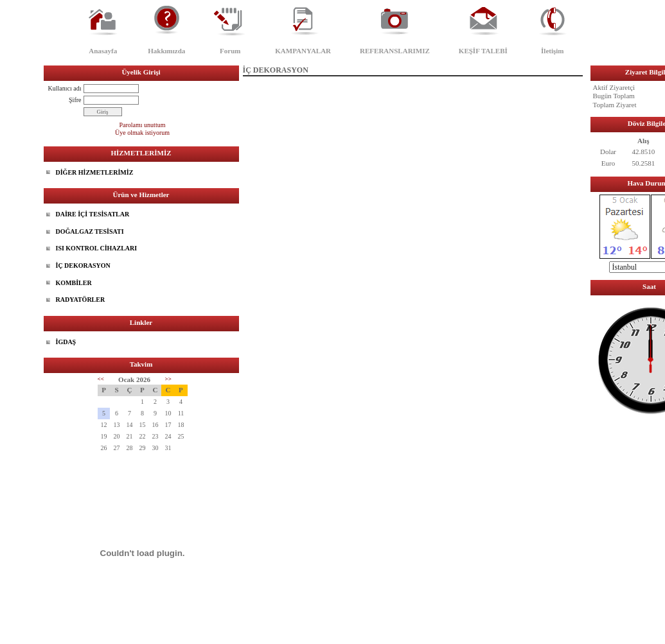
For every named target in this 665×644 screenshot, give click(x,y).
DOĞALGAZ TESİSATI (90, 231)
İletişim (552, 51)
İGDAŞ (66, 342)
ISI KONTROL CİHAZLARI (97, 248)
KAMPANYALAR (303, 51)
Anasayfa (103, 51)
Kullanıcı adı (65, 88)
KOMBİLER (74, 283)
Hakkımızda (166, 51)
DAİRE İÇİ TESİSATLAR (93, 214)
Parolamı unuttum (143, 125)
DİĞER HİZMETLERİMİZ (95, 172)
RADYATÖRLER (81, 300)
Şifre (75, 100)
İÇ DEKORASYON (83, 265)
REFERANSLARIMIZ (395, 51)
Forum (230, 51)
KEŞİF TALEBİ (483, 51)
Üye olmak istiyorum (142, 133)
